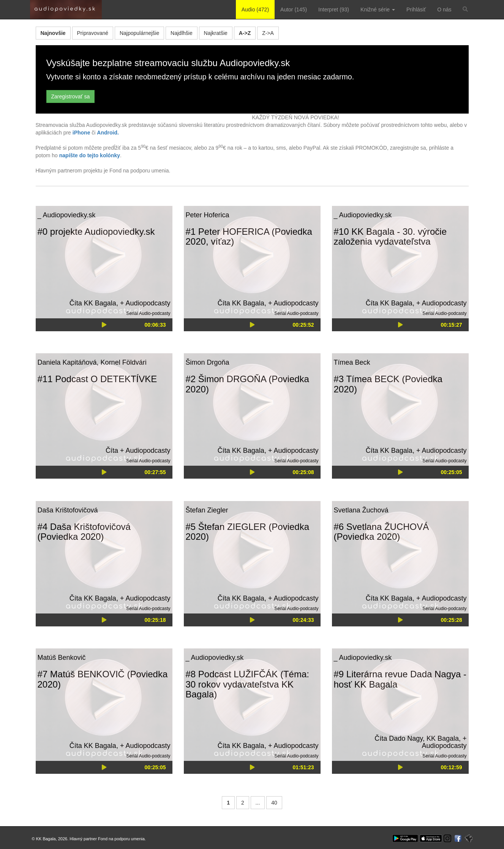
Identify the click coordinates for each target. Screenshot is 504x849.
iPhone (81, 133)
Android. (108, 133)
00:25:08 (303, 472)
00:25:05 (451, 472)
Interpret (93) (334, 9)
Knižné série (378, 9)
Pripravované (93, 33)
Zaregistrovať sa (71, 96)
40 (274, 803)
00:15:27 (451, 325)
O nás (444, 9)
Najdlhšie (182, 33)
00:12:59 (451, 767)
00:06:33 (155, 325)
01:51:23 (303, 767)
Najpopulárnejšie (139, 33)
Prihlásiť (416, 9)
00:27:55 (155, 472)
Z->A (268, 33)
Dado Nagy (406, 738)
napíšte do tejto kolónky (90, 155)
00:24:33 (303, 620)
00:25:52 (303, 325)
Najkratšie (216, 33)
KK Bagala (100, 303)
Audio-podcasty (155, 313)
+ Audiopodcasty (145, 303)
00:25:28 (451, 620)
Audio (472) (255, 9)
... (258, 803)
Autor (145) (294, 9)
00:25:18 (155, 620)
